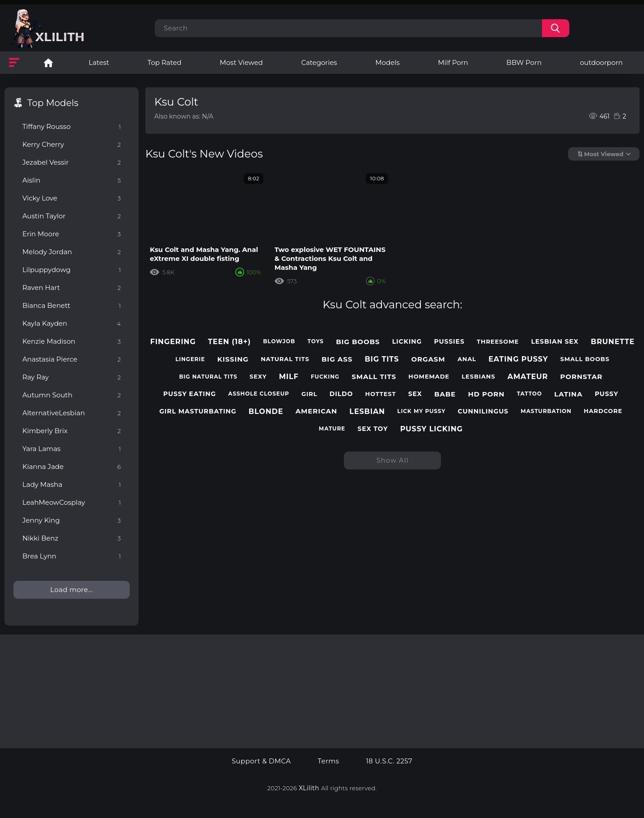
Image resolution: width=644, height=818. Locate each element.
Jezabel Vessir (72, 162)
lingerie (190, 359)
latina (568, 394)
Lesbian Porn (48, 63)
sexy (258, 377)
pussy (607, 394)
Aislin (72, 180)
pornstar (582, 377)
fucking (325, 377)
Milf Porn (453, 62)
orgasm (428, 359)
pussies (449, 342)
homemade (429, 377)
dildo (341, 394)
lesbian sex (555, 342)
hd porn (486, 394)
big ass (337, 359)
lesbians (478, 377)
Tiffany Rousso (72, 126)
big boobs (358, 342)
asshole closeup (258, 394)
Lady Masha (72, 484)
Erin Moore (72, 234)
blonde (266, 411)
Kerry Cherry (72, 144)
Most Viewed (241, 62)
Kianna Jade (72, 467)
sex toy (373, 429)
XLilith (309, 788)
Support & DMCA (261, 761)
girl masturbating (198, 411)
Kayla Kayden (72, 323)
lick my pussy (421, 411)
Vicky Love (72, 198)
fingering (173, 342)
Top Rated (165, 62)
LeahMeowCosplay (72, 502)
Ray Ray (72, 377)
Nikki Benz (72, 538)
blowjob (279, 341)
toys (316, 341)
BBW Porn (524, 62)
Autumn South (72, 395)
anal (467, 359)
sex (415, 394)
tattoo (530, 394)
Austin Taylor (72, 216)
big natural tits (208, 377)
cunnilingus (483, 411)
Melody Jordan (72, 252)
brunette (613, 342)
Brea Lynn (72, 556)
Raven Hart (72, 288)
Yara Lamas (72, 449)
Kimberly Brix (72, 431)
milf (289, 377)
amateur (528, 377)
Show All (393, 460)
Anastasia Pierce (72, 359)
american (316, 411)
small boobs (585, 359)
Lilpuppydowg (72, 270)
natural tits (285, 359)
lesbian (367, 411)
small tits (374, 377)
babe (445, 394)
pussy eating (190, 394)
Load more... (71, 590)
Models (387, 62)
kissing (233, 359)
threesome (498, 342)
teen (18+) (229, 342)
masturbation (546, 411)
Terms (328, 761)
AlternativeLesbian (72, 413)
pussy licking (432, 429)
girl (309, 394)
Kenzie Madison (72, 341)
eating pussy (518, 359)
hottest (381, 394)
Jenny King (72, 520)
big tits (382, 359)
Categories (319, 62)
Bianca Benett (72, 305)
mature (332, 429)
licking (407, 342)
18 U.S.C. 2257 (389, 761)
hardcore (603, 411)
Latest (99, 62)
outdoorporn (602, 62)
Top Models (53, 103)
